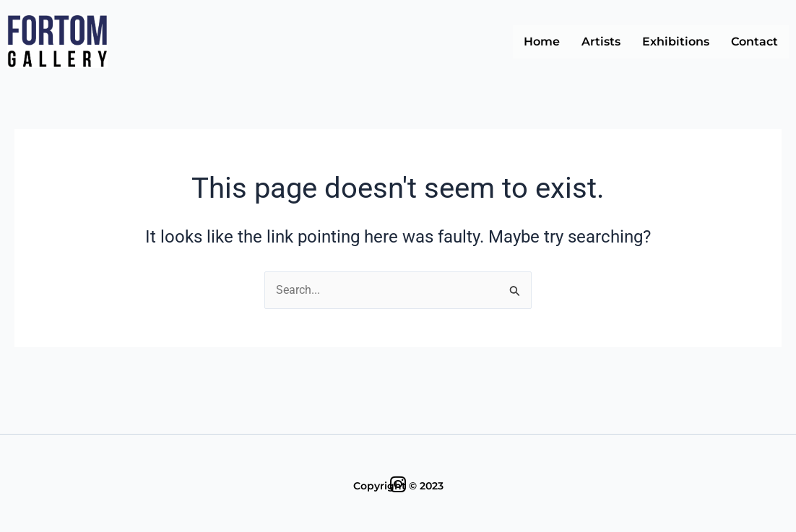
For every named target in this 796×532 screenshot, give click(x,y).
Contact (754, 42)
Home (542, 42)
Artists (601, 42)
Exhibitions (676, 42)
